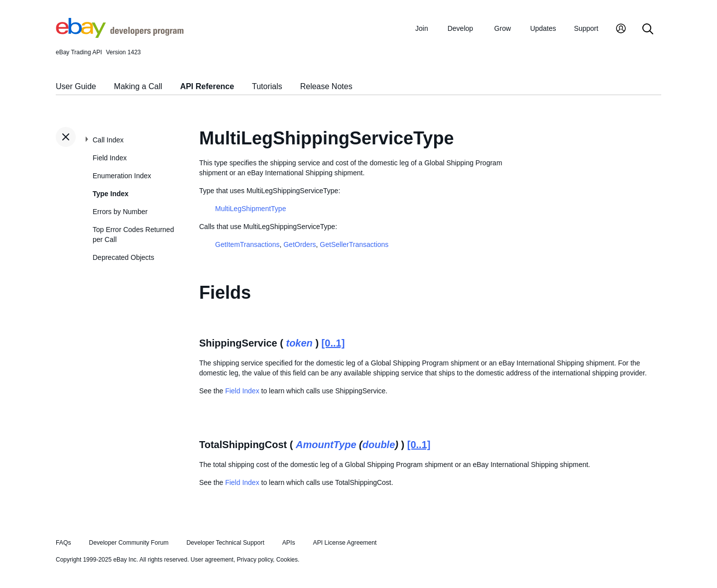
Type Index (111, 194)
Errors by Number (120, 212)
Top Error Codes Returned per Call (133, 235)
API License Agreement (345, 543)
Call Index (108, 140)
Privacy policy (255, 560)
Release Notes (326, 86)
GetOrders (299, 244)
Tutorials (267, 86)
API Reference (207, 86)
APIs (289, 543)
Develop (460, 28)
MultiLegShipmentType (250, 209)
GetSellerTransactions (354, 244)
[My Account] (621, 30)
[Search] (648, 30)
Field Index (110, 158)
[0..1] (333, 343)
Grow (503, 28)
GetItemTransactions (247, 244)
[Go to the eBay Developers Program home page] (120, 35)
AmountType (326, 445)
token (299, 343)
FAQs (63, 543)
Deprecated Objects (123, 257)
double (379, 445)
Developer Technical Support (225, 543)
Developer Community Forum (129, 543)
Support (586, 28)
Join (422, 28)
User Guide (76, 86)
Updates (543, 28)
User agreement (212, 560)
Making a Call (138, 86)
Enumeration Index (122, 176)
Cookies (287, 560)
